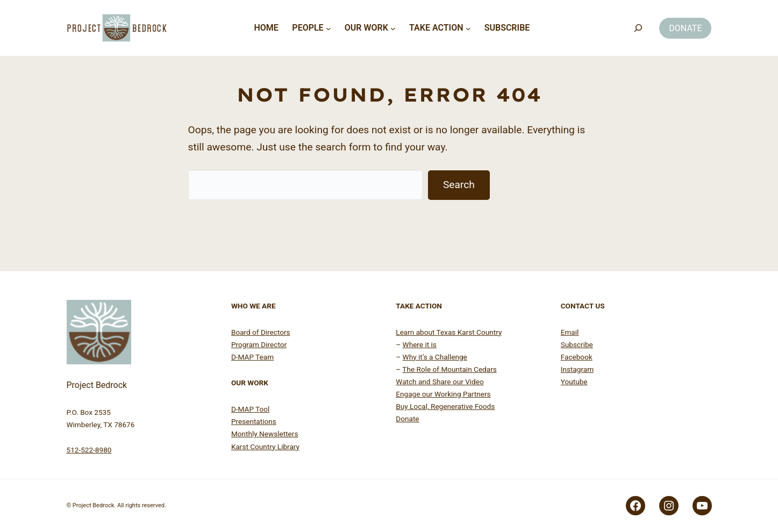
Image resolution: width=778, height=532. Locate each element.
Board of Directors (261, 332)
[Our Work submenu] (393, 28)
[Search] (638, 28)
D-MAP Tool (250, 409)
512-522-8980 (89, 450)
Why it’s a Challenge (435, 357)
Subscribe (577, 344)
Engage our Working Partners (443, 394)
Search (459, 185)
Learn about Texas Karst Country (449, 332)
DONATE (685, 28)
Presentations (254, 421)
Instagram (577, 369)
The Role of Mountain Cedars (449, 369)
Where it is (420, 344)
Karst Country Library (265, 447)
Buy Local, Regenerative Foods (445, 406)
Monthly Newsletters (265, 434)
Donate (407, 419)
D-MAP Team (252, 357)
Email (570, 332)
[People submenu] (329, 28)
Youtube (574, 382)
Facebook (577, 357)
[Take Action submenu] (468, 28)
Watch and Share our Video (440, 382)
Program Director (259, 344)
